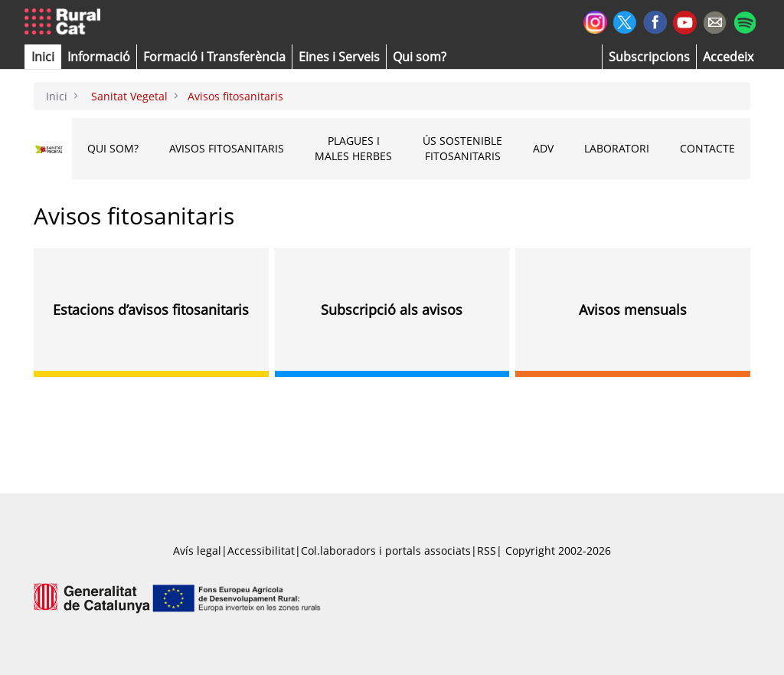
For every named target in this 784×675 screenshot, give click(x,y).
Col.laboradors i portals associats (386, 550)
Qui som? (113, 148)
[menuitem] (214, 57)
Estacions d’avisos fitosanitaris (151, 310)
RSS (487, 550)
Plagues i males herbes (353, 148)
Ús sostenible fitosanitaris (462, 148)
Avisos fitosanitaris (227, 148)
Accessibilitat (261, 550)
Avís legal (197, 550)
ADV (543, 148)
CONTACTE (707, 148)
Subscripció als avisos (392, 310)
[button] (43, 57)
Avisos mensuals (633, 310)
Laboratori (617, 148)
